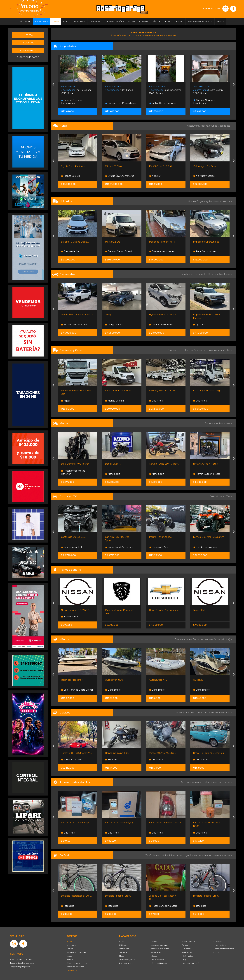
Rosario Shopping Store (163, 906)
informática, (176, 855)
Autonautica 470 (158, 680)
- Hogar (185, 960)
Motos (122, 956)
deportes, (203, 855)
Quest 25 (198, 680)
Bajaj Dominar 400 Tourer (75, 464)
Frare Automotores (205, 251)
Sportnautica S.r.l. (72, 547)
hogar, (186, 855)
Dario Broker (113, 690)
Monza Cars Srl (70, 176)
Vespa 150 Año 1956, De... (162, 753)
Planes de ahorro (126, 963)
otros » (228, 855)
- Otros (216, 952)
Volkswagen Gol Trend (205, 166)
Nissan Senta (69, 617)
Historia (70, 960)
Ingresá (28, 35)
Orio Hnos (156, 401)
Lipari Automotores (161, 325)
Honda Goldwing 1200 (117, 753)
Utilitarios (123, 945)
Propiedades (156, 952)
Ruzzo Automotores (162, 251)
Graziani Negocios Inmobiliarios (72, 102)
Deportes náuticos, (203, 639)
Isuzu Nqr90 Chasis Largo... (208, 391)
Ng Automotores (204, 176)
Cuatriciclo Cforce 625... (73, 537)
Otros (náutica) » (223, 639)
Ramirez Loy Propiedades (120, 103)
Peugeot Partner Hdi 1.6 (162, 242)
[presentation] (53, 85)
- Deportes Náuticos (159, 963)
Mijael (65, 401)
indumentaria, (217, 855)
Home (69, 942)
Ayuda (69, 956)
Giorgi (108, 315)
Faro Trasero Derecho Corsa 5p (166, 823)
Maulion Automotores (74, 325)
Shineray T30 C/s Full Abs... (163, 391)
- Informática (187, 956)
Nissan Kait (199, 610)
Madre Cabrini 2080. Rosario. (208, 90)
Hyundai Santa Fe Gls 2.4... (163, 315)
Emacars (111, 760)
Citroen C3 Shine (114, 166)
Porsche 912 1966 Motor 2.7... (76, 753)
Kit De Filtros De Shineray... (76, 823)
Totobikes (68, 906)
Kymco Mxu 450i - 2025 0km (209, 537)
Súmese (70, 949)
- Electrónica (187, 952)
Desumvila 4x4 (70, 251)
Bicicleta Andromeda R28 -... (76, 896)
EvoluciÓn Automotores (120, 176)
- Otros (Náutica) (189, 942)
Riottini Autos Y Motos (205, 464)
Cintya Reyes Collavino (163, 103)
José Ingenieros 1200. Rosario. (165, 90)
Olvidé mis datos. (28, 57)
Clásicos (154, 942)
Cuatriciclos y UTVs (127, 960)
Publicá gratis (28, 50)
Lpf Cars (199, 325)
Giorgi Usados (114, 325)
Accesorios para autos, (193, 782)
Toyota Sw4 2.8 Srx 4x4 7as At (77, 315)
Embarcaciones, (184, 639)
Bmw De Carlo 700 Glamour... (209, 753)
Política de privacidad (75, 967)
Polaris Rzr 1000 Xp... (160, 537)
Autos (122, 942)
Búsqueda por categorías (77, 963)
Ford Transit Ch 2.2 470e (118, 391)
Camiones (123, 952)
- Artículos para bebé (190, 963)
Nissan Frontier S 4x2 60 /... (75, 610)
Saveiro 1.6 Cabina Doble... (75, 242)
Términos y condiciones (76, 952)
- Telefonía (186, 949)
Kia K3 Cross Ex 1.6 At (161, 166)
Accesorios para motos (218, 782)
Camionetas (124, 949)
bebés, (194, 855)
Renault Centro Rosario (119, 251)
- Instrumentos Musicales (224, 949)
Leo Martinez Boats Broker (77, 690)
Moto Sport (113, 474)
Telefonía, (151, 855)
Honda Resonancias (205, 547)
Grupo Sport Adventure (119, 547)
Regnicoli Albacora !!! (72, 680)
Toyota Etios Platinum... (74, 166)
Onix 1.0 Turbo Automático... (164, 610)
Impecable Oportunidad (206, 242)
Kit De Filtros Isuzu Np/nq (119, 823)
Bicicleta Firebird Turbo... (118, 896)
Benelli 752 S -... (113, 464)
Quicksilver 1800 (114, 680)
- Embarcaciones (157, 960)
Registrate (28, 43)
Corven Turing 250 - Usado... (164, 464)
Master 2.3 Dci (113, 242)
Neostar (155, 176)
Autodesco (156, 760)
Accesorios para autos (159, 945)
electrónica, (163, 855)
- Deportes (218, 942)
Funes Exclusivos (71, 760)
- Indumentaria (220, 945)
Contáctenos (72, 970)
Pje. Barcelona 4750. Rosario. (76, 90)
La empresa (71, 945)
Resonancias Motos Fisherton (73, 472)
